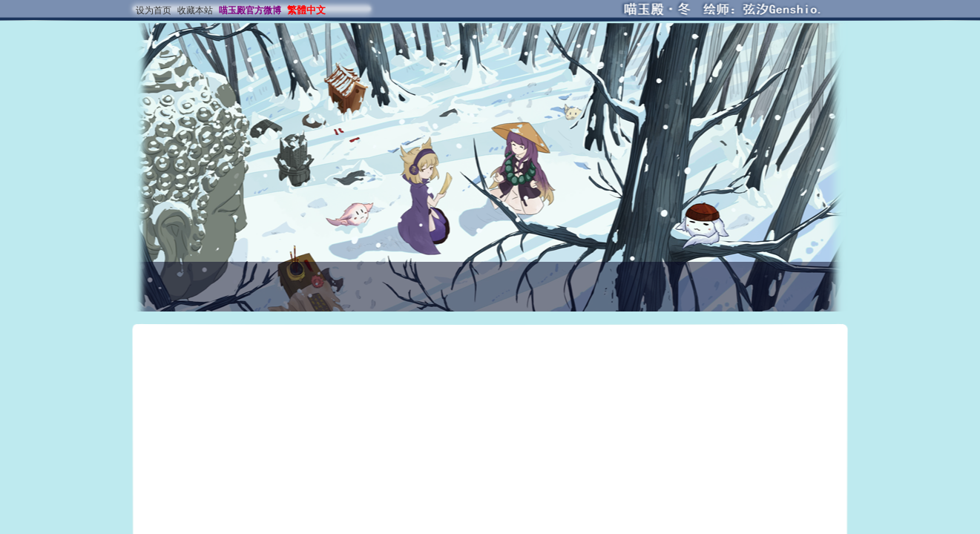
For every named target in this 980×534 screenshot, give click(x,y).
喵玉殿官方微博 (250, 10)
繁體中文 (306, 10)
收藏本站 (195, 10)
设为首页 (154, 10)
